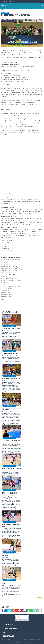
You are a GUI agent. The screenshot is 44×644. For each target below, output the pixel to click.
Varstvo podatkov (27, 641)
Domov (2, 10)
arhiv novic (40, 598)
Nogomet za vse (8, 636)
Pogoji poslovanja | (21, 641)
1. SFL (7, 13)
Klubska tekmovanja (10, 628)
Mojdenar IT (24, 642)
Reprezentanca (8, 624)
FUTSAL (5, 6)
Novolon (29, 642)
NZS (3, 632)
